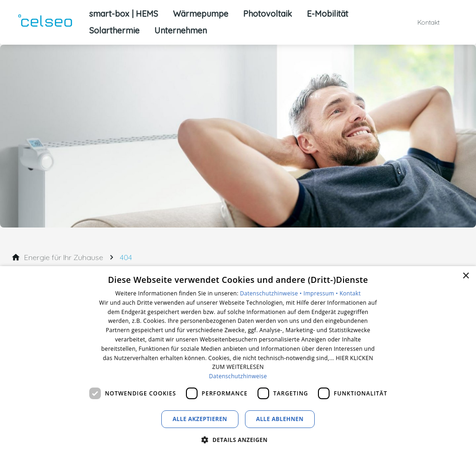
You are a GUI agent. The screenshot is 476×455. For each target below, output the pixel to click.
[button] (238, 439)
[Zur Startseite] (45, 22)
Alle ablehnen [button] (280, 419)
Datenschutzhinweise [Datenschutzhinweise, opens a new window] (238, 376)
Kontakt (350, 293)
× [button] (466, 276)
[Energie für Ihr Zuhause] (64, 257)
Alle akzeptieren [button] (200, 419)
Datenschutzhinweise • (271, 293)
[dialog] (238, 361)
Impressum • (322, 293)
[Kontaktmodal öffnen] (422, 22)
